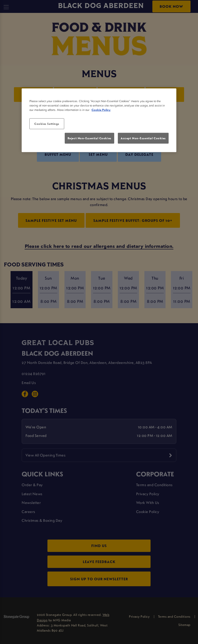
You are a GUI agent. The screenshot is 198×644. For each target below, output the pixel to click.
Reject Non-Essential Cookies (89, 138)
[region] (99, 120)
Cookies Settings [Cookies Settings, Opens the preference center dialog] (47, 124)
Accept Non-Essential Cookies (143, 138)
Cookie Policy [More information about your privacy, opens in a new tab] (101, 109)
